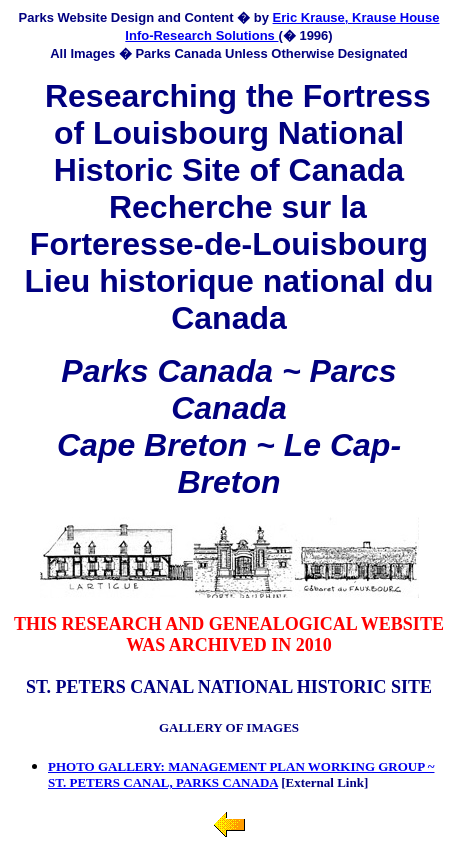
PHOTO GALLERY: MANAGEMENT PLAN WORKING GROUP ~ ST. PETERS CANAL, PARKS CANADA (241, 774)
